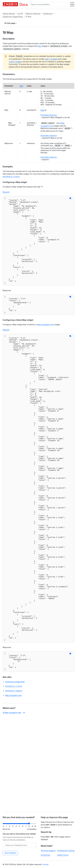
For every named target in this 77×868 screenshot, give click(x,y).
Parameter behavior (49, 114)
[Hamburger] (72, 4)
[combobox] (49, 4)
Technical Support (48, 851)
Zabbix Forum (63, 855)
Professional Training (66, 851)
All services (45, 855)
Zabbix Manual (9, 13)
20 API (20, 13)
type (21, 85)
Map (42, 110)
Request (6, 191)
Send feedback (10, 853)
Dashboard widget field (15, 776)
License (45, 864)
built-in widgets (51, 58)
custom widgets (15, 61)
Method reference (33, 13)
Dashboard (48, 13)
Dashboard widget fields (13, 17)
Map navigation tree (13, 789)
